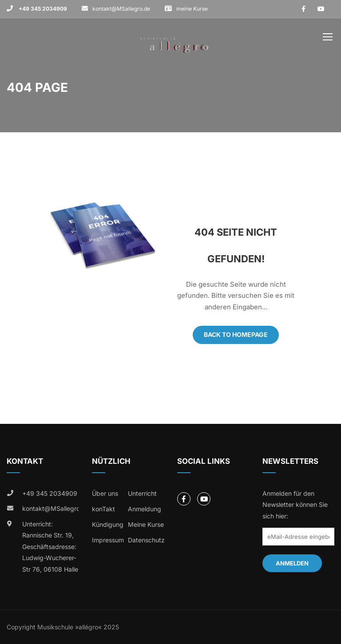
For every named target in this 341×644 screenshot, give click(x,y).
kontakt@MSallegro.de (121, 9)
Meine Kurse (146, 524)
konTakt (103, 509)
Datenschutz (146, 540)
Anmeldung (145, 509)
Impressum (108, 540)
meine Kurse (192, 9)
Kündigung (108, 524)
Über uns (105, 493)
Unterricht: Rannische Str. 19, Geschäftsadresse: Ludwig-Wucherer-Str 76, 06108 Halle (50, 547)
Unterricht (142, 493)
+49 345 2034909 (42, 9)
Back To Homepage (236, 334)
